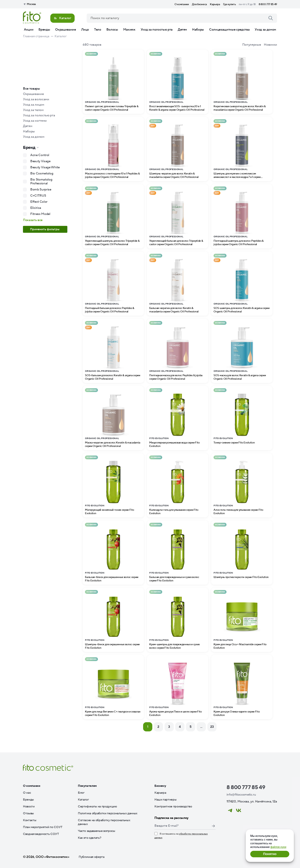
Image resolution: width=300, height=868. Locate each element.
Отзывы (28, 813)
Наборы (198, 30)
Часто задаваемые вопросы (97, 831)
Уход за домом (265, 30)
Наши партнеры (165, 800)
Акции (29, 30)
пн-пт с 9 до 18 (247, 4)
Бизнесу (160, 786)
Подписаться (213, 826)
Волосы (112, 30)
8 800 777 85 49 (268, 4)
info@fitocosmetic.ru (241, 795)
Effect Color (39, 202)
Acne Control (40, 155)
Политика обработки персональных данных (108, 813)
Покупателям (87, 786)
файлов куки (278, 847)
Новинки (270, 45)
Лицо (85, 30)
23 (212, 727)
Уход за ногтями (35, 121)
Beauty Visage (40, 161)
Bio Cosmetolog (42, 173)
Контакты (30, 820)
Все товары (31, 89)
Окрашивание (65, 30)
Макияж (129, 30)
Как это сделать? (90, 838)
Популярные (252, 45)
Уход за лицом (34, 105)
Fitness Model (40, 214)
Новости (29, 806)
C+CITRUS (38, 196)
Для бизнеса (199, 4)
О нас (27, 793)
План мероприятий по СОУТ (43, 827)
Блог (81, 793)
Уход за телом (33, 110)
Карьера (215, 4)
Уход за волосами (36, 99)
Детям (182, 30)
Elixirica (36, 208)
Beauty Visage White (45, 167)
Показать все (33, 220)
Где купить (229, 4)
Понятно (270, 854)
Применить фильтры (45, 229)
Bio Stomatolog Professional (41, 182)
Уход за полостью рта (157, 30)
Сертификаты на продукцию (97, 806)
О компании (182, 4)
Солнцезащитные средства (229, 30)
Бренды (44, 30)
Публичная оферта (92, 857)
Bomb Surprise (41, 190)
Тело (98, 30)
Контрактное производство (173, 806)
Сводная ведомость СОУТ (41, 834)
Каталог (83, 800)
